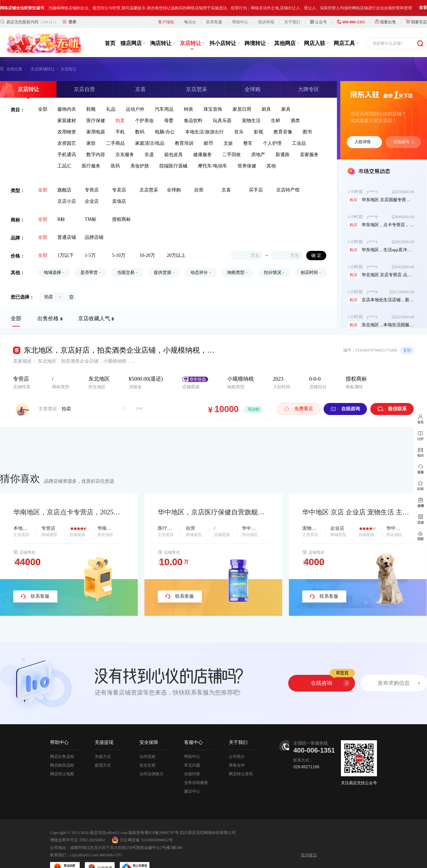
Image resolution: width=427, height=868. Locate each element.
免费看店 (299, 410)
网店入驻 (316, 45)
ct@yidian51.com (84, 857)
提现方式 (103, 767)
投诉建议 (309, 857)
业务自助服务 (196, 784)
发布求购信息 (394, 685)
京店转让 (192, 45)
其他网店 (287, 45)
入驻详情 (365, 143)
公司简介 (237, 758)
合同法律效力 (151, 776)
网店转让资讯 (241, 776)
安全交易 (147, 767)
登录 (72, 24)
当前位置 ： (17, 71)
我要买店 (416, 24)
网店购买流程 (62, 767)
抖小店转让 (225, 45)
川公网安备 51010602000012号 (142, 842)
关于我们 (292, 24)
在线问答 (192, 776)
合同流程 (147, 758)
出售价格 (48, 320)
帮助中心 (240, 24)
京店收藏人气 (94, 320)
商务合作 (237, 767)
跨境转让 (257, 45)
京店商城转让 (43, 71)
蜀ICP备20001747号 (162, 834)
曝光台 (190, 24)
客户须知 (166, 24)
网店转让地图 (62, 776)
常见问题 (192, 767)
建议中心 (192, 793)
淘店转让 (162, 45)
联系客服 (214, 24)
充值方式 (103, 758)
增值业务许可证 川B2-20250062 (78, 842)
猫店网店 (133, 45)
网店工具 (346, 45)
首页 (110, 45)
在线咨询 (404, 143)
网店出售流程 (62, 758)
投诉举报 (266, 24)
